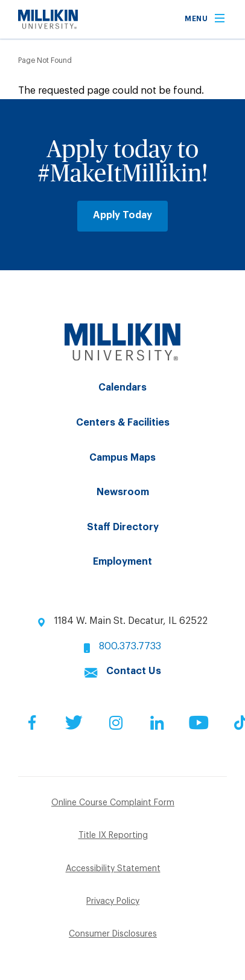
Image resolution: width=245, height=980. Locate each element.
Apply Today (122, 215)
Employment (122, 562)
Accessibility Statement (113, 869)
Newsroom (123, 492)
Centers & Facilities (123, 423)
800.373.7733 (130, 646)
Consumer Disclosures (113, 934)
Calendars (122, 388)
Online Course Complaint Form (113, 803)
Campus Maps (122, 458)
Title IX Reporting (113, 836)
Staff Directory (123, 527)
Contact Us (134, 671)
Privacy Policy (113, 901)
